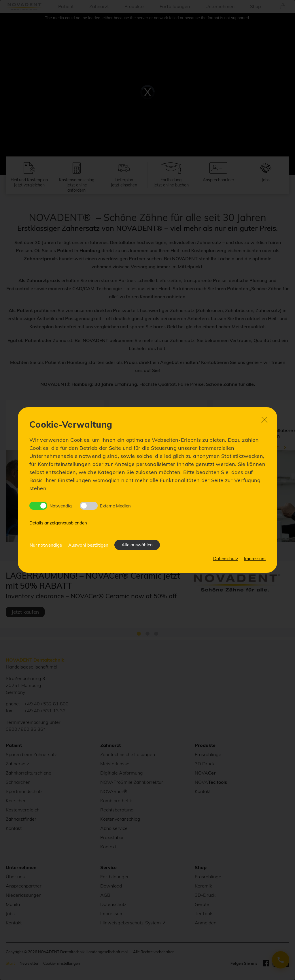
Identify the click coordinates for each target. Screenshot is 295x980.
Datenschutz (226, 559)
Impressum (255, 559)
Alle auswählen (137, 545)
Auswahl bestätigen (88, 545)
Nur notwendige (46, 545)
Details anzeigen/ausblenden (58, 523)
